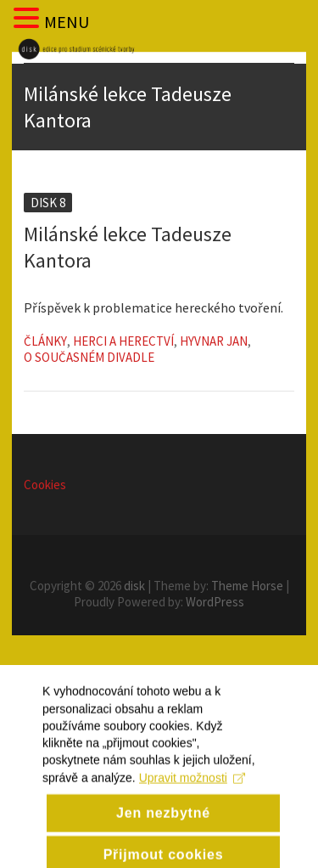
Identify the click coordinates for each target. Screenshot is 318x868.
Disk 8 (48, 203)
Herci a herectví (123, 341)
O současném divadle (89, 357)
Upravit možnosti (192, 807)
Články (45, 341)
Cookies (45, 485)
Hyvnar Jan (214, 341)
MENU (67, 22)
